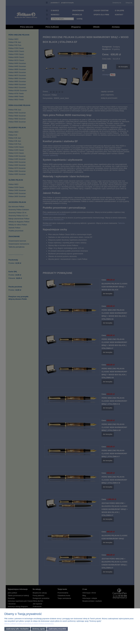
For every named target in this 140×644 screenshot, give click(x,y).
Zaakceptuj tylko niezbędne (17, 629)
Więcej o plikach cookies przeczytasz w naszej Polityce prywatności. (29, 624)
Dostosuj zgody (39, 629)
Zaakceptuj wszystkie (57, 629)
